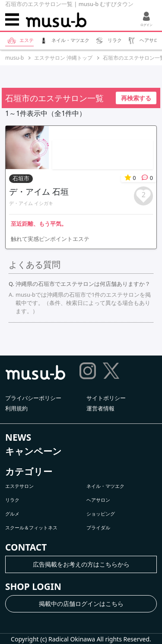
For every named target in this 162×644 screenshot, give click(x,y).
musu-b (14, 58)
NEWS (18, 437)
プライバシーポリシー (33, 398)
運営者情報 (100, 408)
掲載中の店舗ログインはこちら (81, 604)
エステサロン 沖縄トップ (63, 58)
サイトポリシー (106, 398)
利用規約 (16, 408)
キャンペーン (33, 451)
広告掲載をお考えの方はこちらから (81, 564)
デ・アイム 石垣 (39, 191)
